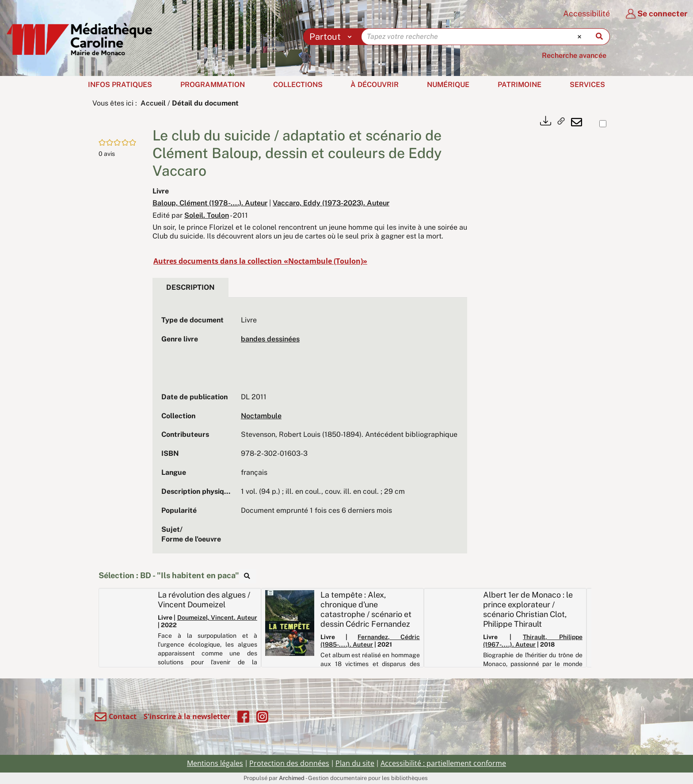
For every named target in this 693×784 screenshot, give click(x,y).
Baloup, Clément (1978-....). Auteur (210, 203)
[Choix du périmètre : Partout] (333, 37)
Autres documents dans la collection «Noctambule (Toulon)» (260, 261)
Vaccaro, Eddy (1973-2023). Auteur (331, 203)
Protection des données (289, 763)
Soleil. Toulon (207, 215)
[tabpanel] (310, 430)
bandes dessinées (270, 339)
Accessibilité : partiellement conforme (443, 763)
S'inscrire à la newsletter (187, 716)
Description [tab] (190, 287)
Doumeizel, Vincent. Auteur (217, 617)
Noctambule (261, 416)
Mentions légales (215, 763)
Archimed (292, 778)
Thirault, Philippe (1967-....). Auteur (533, 641)
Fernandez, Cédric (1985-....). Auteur (370, 641)
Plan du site (355, 763)
